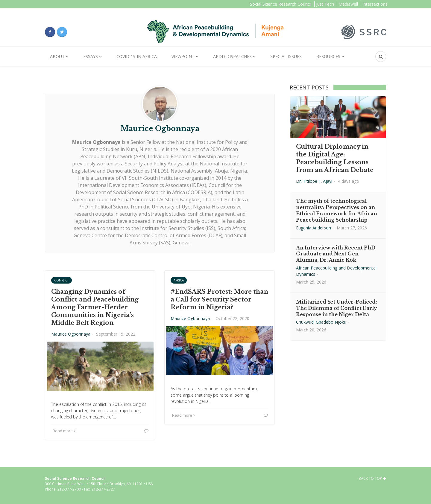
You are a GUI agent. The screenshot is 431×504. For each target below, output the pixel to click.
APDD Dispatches (232, 56)
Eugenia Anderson (314, 228)
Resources (328, 56)
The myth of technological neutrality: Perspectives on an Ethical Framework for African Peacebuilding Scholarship (337, 210)
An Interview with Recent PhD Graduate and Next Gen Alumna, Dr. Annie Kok (336, 254)
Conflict (62, 280)
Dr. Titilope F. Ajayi (314, 181)
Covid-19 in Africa (137, 56)
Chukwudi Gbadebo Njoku (321, 322)
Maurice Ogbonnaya (71, 334)
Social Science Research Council (281, 4)
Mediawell (348, 4)
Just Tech (325, 4)
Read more (64, 431)
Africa (179, 280)
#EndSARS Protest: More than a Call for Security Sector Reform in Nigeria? (219, 299)
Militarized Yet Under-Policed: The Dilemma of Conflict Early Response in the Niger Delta (337, 308)
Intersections (375, 4)
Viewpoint (183, 56)
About (57, 56)
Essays (91, 56)
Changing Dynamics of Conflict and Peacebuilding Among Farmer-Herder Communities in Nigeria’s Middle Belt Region (95, 307)
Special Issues (286, 56)
